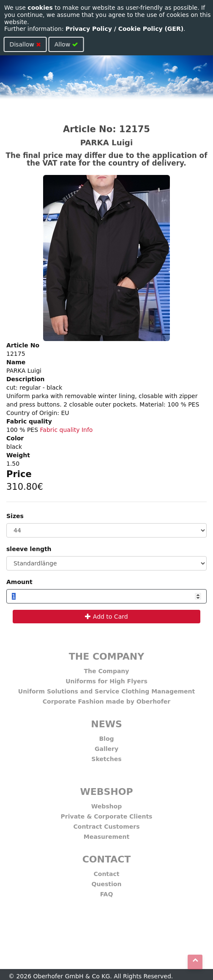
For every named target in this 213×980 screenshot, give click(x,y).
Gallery (106, 746)
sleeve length (29, 549)
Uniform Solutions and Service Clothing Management (106, 689)
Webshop (106, 804)
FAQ (107, 892)
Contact (107, 871)
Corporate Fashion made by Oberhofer (106, 699)
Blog (106, 736)
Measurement (106, 834)
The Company (107, 669)
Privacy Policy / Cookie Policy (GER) (124, 29)
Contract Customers (107, 824)
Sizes (15, 516)
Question (107, 882)
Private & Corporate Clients (107, 814)
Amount (19, 582)
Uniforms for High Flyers (106, 679)
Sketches (106, 756)
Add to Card (106, 617)
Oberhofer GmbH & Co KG (72, 976)
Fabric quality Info (67, 430)
